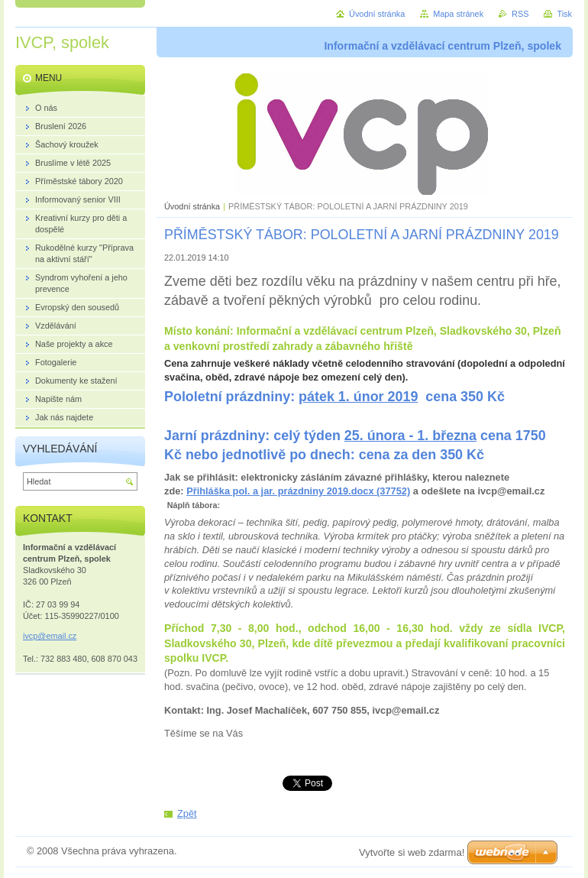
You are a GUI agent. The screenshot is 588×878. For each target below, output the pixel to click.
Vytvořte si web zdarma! (412, 852)
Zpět (187, 813)
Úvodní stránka (192, 206)
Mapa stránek (458, 14)
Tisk (564, 14)
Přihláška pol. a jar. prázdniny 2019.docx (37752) (298, 491)
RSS (520, 14)
